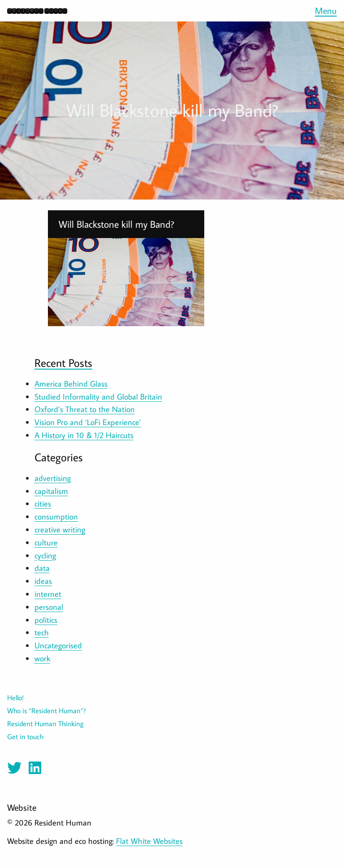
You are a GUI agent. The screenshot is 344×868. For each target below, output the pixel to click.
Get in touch (25, 736)
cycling (45, 555)
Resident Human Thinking (45, 723)
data (42, 568)
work (42, 658)
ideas (43, 581)
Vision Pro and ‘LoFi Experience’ (88, 422)
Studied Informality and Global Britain (98, 397)
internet (48, 594)
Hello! (15, 698)
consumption (56, 517)
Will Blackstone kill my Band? (116, 224)
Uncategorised (58, 645)
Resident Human (37, 11)
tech (42, 632)
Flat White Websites (149, 841)
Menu (326, 10)
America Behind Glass (71, 384)
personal (49, 607)
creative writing (60, 530)
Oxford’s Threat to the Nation (85, 409)
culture (46, 542)
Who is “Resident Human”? (47, 711)
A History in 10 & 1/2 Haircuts (84, 435)
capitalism (51, 491)
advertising (53, 478)
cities (43, 504)
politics (46, 620)
